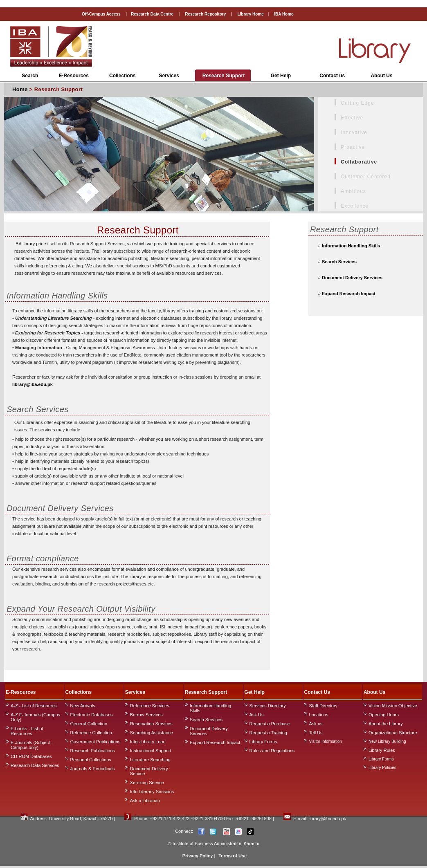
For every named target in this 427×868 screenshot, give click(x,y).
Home (20, 89)
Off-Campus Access (101, 14)
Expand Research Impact (348, 294)
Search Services (339, 262)
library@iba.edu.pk (33, 384)
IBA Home (284, 14)
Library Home (250, 14)
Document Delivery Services (352, 278)
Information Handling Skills (351, 246)
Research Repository (205, 14)
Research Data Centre (152, 14)
